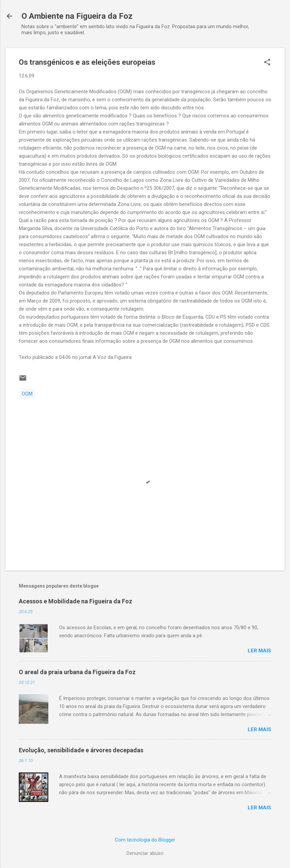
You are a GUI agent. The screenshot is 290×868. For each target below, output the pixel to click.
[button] (267, 63)
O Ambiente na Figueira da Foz (77, 16)
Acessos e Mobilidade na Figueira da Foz (76, 601)
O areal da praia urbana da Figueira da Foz (77, 672)
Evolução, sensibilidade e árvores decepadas (81, 750)
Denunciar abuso (145, 853)
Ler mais (259, 651)
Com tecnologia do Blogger (145, 840)
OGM (27, 394)
